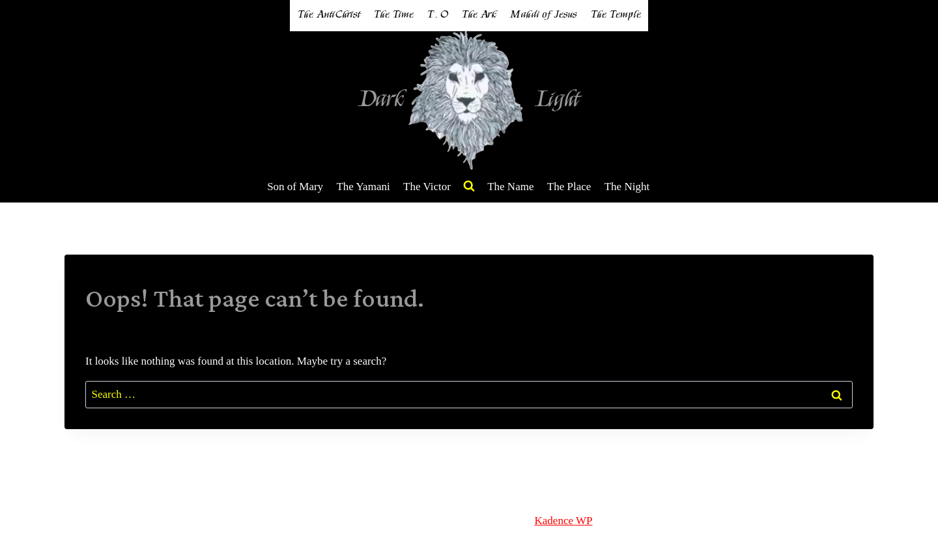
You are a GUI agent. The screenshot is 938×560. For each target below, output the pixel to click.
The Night (627, 187)
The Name (510, 187)
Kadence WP (564, 521)
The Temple (616, 15)
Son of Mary (295, 187)
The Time (393, 15)
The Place (569, 187)
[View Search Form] (469, 186)
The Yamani (363, 187)
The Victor (427, 187)
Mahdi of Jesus (543, 15)
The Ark (479, 15)
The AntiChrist (329, 15)
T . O (437, 15)
